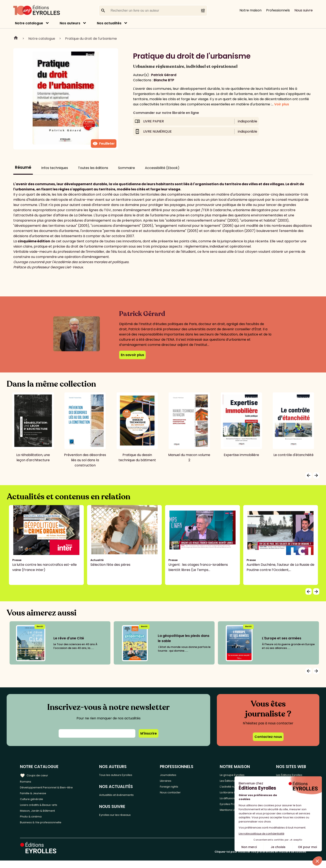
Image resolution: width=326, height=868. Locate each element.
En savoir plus (132, 355)
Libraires (174, 781)
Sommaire (127, 168)
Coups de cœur (36, 775)
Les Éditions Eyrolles (290, 775)
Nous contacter (180, 795)
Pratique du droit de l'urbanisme (91, 39)
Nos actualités (109, 23)
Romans (27, 781)
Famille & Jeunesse (36, 795)
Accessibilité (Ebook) (162, 168)
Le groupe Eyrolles (236, 775)
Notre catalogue (29, 23)
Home (16, 38)
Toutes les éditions (93, 168)
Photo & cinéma (33, 823)
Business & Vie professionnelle (44, 829)
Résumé (23, 167)
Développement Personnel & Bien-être (52, 788)
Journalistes (177, 775)
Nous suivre (304, 10)
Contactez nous (268, 737)
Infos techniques (55, 168)
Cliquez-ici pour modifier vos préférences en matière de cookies (260, 859)
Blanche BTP (164, 80)
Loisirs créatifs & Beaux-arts (43, 809)
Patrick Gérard (164, 75)
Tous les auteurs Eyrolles (125, 775)
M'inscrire (149, 733)
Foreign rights (179, 788)
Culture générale (34, 802)
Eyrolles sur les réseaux (123, 817)
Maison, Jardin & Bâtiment (41, 816)
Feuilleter (104, 144)
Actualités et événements (126, 796)
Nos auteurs (70, 23)
